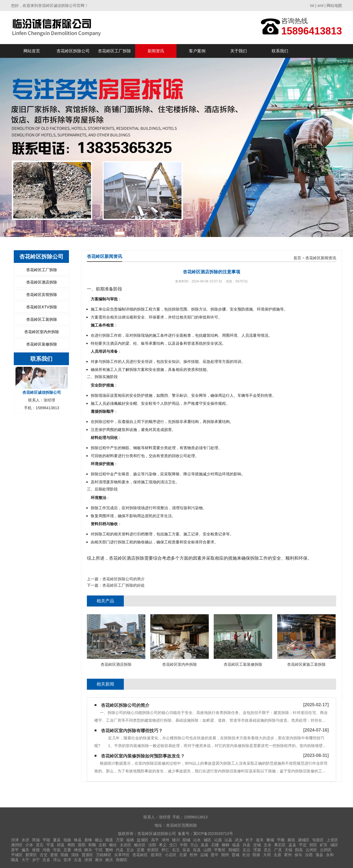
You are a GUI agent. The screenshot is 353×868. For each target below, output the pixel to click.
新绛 (88, 840)
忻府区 (153, 850)
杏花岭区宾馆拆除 (42, 295)
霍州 (288, 855)
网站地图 (334, 6)
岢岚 (57, 850)
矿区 (324, 845)
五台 (130, 850)
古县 (78, 860)
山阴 (207, 850)
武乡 (239, 840)
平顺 (281, 840)
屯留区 (318, 840)
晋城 (236, 855)
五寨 (67, 850)
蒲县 (319, 855)
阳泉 (256, 855)
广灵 (278, 850)
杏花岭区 (140, 855)
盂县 (292, 845)
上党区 (332, 840)
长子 (249, 840)
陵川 (176, 840)
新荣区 (31, 855)
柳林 (226, 845)
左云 (247, 850)
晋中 (215, 855)
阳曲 (65, 855)
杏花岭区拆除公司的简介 (124, 579)
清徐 (75, 855)
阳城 (186, 840)
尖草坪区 (122, 855)
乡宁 (36, 860)
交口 (173, 845)
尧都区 (122, 860)
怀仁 (165, 850)
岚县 (205, 845)
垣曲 (67, 840)
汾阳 (152, 845)
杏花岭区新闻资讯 (321, 258)
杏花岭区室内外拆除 (42, 332)
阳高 (299, 850)
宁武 (99, 850)
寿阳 (71, 845)
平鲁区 (220, 850)
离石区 (280, 845)
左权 (103, 845)
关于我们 (239, 51)
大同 (267, 855)
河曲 (46, 850)
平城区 (17, 855)
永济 (25, 840)
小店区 (171, 855)
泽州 (165, 840)
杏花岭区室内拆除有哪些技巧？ (132, 731)
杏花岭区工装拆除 (42, 319)
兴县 (247, 845)
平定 (303, 845)
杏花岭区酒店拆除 (42, 282)
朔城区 (234, 850)
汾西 (309, 855)
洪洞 (88, 860)
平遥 (50, 845)
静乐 (88, 850)
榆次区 (140, 845)
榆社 (113, 845)
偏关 (25, 850)
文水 (268, 845)
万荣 (120, 840)
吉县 (46, 860)
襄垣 (291, 840)
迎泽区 (156, 855)
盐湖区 (143, 840)
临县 (236, 845)
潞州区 (17, 845)
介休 (29, 845)
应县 (186, 850)
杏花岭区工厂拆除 (114, 51)
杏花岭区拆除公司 (73, 51)
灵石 (40, 845)
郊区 (313, 845)
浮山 (57, 860)
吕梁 (183, 855)
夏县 (57, 840)
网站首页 (32, 51)
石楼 (215, 845)
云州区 (311, 850)
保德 (36, 850)
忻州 (194, 855)
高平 (155, 840)
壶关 (260, 840)
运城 (204, 855)
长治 (246, 855)
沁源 (218, 840)
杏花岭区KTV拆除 (42, 307)
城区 (207, 840)
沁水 (197, 840)
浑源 (257, 850)
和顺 (92, 845)
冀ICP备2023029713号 (213, 834)
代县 (120, 850)
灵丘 (268, 850)
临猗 (130, 840)
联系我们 (280, 51)
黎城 (270, 840)
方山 (194, 845)
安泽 (67, 860)
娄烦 (54, 855)
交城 (257, 845)
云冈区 (326, 850)
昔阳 (82, 845)
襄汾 (99, 860)
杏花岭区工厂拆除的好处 (124, 585)
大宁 (25, 860)
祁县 (61, 845)
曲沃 (109, 860)
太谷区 (125, 845)
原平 (15, 850)
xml (320, 6)
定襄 (141, 850)
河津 (15, 840)
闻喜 (109, 840)
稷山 (99, 840)
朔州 (225, 855)
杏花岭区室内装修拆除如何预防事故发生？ (143, 756)
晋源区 (87, 855)
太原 (277, 855)
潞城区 (304, 840)
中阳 (184, 845)
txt (312, 6)
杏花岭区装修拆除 (42, 344)
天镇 (288, 850)
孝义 (163, 845)
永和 (330, 855)
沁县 (228, 840)
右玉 (176, 850)
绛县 (78, 840)
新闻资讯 (156, 51)
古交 (44, 855)
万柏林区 (104, 855)
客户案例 (197, 51)
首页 (297, 258)
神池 (78, 850)
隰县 (15, 860)
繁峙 (109, 850)
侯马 (298, 855)
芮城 (36, 840)
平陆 (46, 840)
